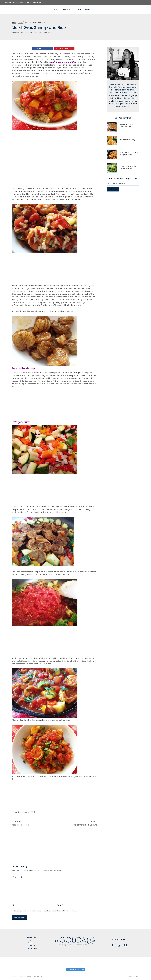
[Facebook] (113, 945)
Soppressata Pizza (32, 823)
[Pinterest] (126, 945)
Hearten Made (38, 976)
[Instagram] (119, 945)
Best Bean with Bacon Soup (127, 126)
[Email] (76, 905)
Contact (32, 946)
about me (125, 107)
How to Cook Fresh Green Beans (128, 168)
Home (57, 10)
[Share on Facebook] (42, 48)
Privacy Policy (32, 949)
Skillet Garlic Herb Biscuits (77, 823)
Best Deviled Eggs (128, 140)
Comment (18, 877)
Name (16, 905)
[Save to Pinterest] (64, 48)
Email (60, 905)
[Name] (32, 905)
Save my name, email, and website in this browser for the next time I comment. (47, 911)
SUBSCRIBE (32, 3)
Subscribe (90, 10)
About (78, 10)
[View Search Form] (98, 10)
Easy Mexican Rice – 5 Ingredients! (129, 154)
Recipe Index (32, 937)
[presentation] (112, 127)
